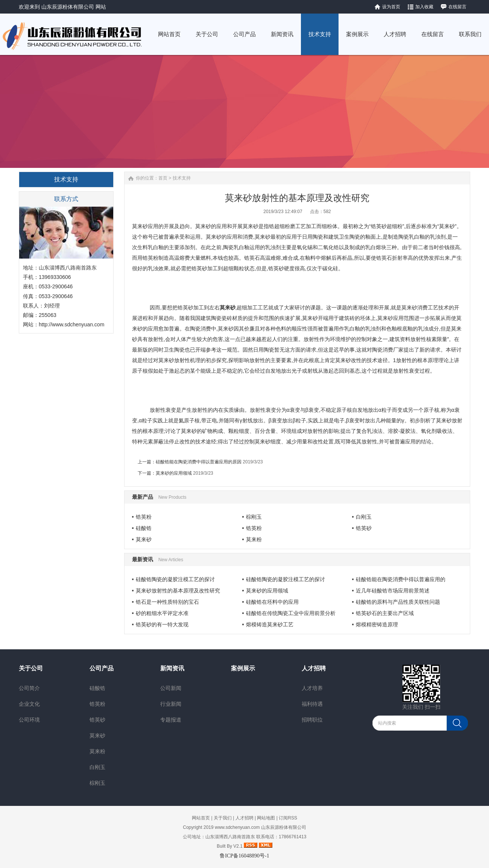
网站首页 (201, 818)
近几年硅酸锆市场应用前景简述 (393, 591)
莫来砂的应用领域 (174, 473)
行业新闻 (171, 704)
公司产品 (102, 668)
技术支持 (182, 178)
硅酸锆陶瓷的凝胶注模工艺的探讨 (175, 579)
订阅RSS (288, 818)
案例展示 (243, 668)
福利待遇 (312, 704)
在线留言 (457, 7)
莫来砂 (144, 539)
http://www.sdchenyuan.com (71, 324)
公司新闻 (171, 688)
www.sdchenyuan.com (237, 827)
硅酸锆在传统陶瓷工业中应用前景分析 (291, 613)
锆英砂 (364, 528)
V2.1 (238, 846)
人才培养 (312, 688)
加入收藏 (424, 7)
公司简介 (29, 688)
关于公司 (31, 668)
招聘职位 (312, 720)
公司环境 (29, 720)
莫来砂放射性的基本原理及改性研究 (178, 591)
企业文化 (29, 704)
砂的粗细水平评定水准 (162, 613)
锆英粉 (144, 517)
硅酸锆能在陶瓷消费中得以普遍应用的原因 (199, 462)
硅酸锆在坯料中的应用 (272, 602)
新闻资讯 (172, 668)
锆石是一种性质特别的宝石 (167, 602)
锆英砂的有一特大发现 (162, 624)
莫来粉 (254, 539)
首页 (163, 178)
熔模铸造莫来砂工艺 (270, 624)
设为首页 (391, 7)
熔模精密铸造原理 (377, 624)
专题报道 (171, 720)
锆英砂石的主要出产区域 (385, 613)
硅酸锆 (144, 528)
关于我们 (223, 818)
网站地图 (266, 818)
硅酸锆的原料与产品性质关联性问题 (398, 602)
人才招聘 (314, 668)
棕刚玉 (254, 517)
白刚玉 (364, 517)
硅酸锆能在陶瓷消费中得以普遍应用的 (401, 579)
